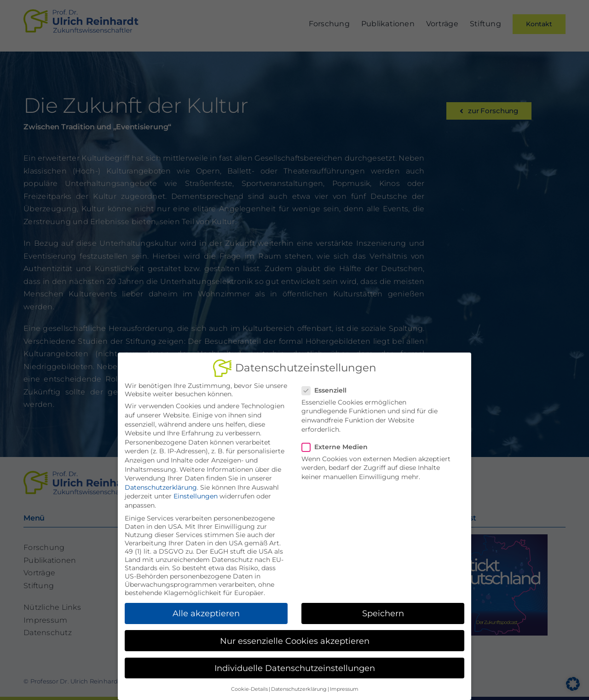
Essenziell (328, 388)
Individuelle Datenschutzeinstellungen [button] (295, 665)
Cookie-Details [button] (249, 686)
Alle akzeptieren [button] (206, 610)
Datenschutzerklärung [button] (299, 686)
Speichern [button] (383, 610)
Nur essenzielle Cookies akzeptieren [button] (295, 638)
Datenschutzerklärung (161, 485)
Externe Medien (338, 444)
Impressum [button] (344, 686)
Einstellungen (196, 493)
